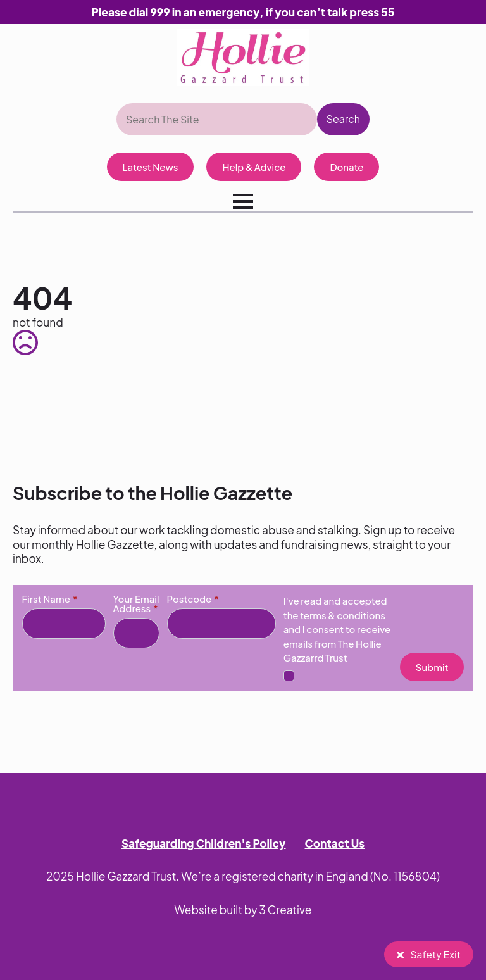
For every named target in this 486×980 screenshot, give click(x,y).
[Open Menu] (243, 201)
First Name (50, 599)
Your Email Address (136, 603)
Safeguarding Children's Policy (204, 843)
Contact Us (335, 843)
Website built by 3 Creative (243, 910)
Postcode (193, 599)
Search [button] (343, 119)
